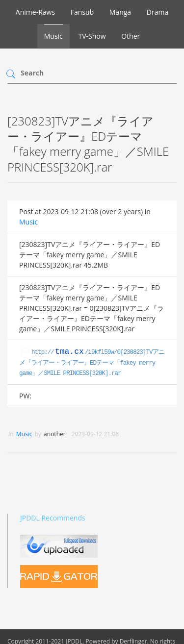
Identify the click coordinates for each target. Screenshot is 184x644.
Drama (158, 12)
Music (53, 36)
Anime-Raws (35, 12)
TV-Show (92, 36)
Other (131, 36)
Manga (120, 12)
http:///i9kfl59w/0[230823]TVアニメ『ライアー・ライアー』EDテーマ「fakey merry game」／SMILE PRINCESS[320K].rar (92, 363)
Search (32, 73)
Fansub (82, 12)
